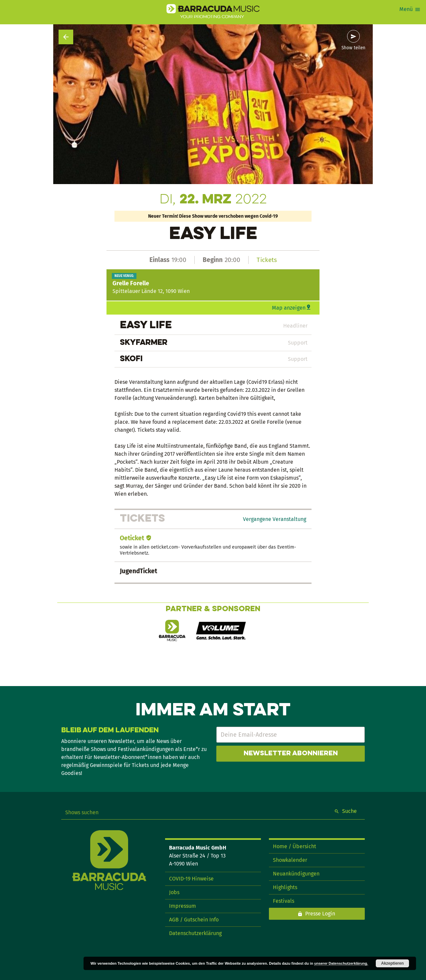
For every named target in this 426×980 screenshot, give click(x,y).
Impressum (183, 906)
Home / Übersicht (295, 846)
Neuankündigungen (296, 874)
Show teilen (353, 48)
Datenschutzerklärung (195, 933)
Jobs (174, 892)
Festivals (284, 901)
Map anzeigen (289, 308)
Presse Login (320, 914)
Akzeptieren (392, 963)
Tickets (267, 260)
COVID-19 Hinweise (191, 879)
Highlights (285, 887)
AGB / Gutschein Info (194, 920)
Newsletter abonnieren (291, 754)
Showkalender (290, 860)
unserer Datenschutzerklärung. (341, 963)
